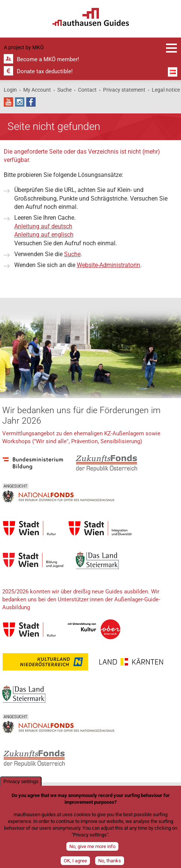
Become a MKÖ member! (48, 59)
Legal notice (166, 90)
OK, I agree (75, 862)
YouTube (8, 102)
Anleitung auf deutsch (43, 226)
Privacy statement (124, 90)
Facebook (31, 102)
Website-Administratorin (108, 265)
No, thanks (110, 862)
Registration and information (172, 48)
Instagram (20, 102)
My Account (37, 90)
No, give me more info (92, 848)
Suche (64, 90)
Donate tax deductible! (45, 71)
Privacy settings (21, 783)
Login (10, 90)
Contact (87, 90)
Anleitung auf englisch (44, 235)
